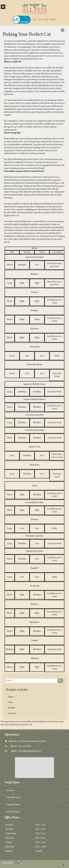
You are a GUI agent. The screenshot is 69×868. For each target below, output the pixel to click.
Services (10, 790)
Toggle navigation (3, 7)
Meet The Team (14, 798)
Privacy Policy (13, 812)
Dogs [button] (11, 697)
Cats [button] (10, 702)
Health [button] (12, 708)
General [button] (12, 713)
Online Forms (13, 805)
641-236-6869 (47, 19)
